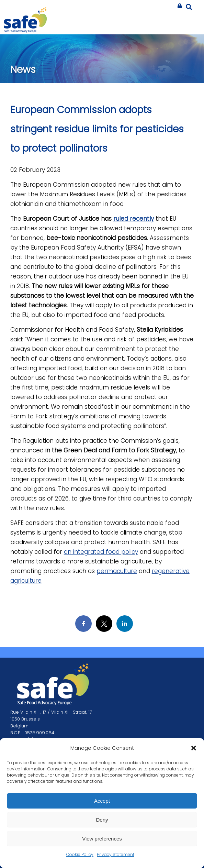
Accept (102, 801)
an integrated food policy (101, 552)
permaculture (117, 571)
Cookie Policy (80, 854)
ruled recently (134, 219)
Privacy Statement (116, 854)
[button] (194, 748)
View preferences (102, 839)
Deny (102, 820)
